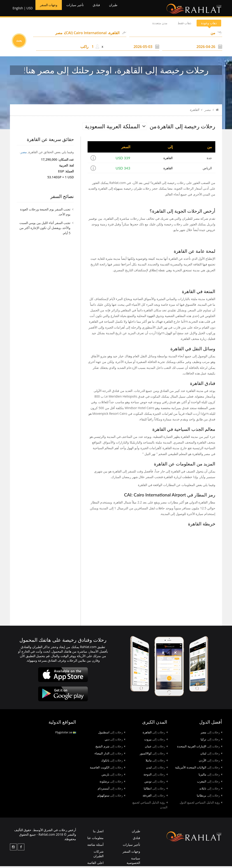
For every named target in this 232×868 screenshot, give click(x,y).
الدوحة (155, 776)
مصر (208, 112)
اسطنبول (112, 734)
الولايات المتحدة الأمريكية (199, 769)
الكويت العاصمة (107, 769)
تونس (156, 783)
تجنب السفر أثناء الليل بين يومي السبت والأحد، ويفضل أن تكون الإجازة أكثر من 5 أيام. (45, 229)
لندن (157, 769)
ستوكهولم (111, 797)
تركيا (211, 741)
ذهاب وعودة (206, 25)
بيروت (156, 741)
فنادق (106, 9)
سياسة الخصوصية (133, 862)
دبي (115, 741)
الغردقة (155, 797)
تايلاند (211, 790)
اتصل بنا (98, 833)
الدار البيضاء (110, 755)
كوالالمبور (154, 755)
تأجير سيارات (82, 9)
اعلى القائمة (95, 864)
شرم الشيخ (110, 748)
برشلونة (112, 783)
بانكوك (113, 762)
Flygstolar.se (66, 734)
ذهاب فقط (176, 25)
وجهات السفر (50, 9)
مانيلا (157, 762)
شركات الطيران (99, 855)
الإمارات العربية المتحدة (200, 748)
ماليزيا (210, 776)
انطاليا (156, 790)
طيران (125, 9)
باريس (113, 776)
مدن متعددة (146, 25)
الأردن (210, 762)
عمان (156, 748)
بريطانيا (209, 797)
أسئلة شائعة (95, 846)
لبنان (211, 755)
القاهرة (168, 160)
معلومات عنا (95, 840)
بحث (19, 42)
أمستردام (111, 790)
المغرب (210, 783)
